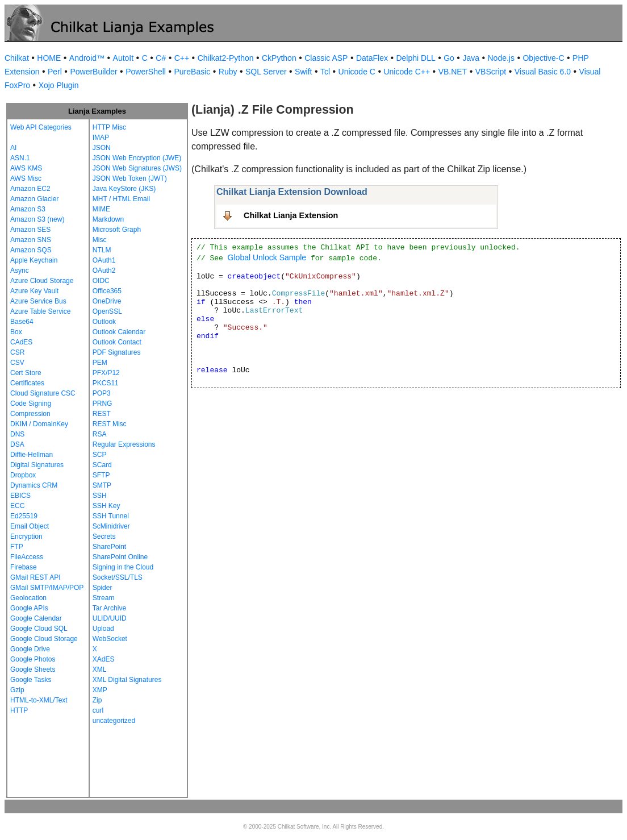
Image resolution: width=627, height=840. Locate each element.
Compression (30, 414)
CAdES (21, 342)
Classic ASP (326, 58)
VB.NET (453, 72)
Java (471, 58)
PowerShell (146, 72)
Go (449, 58)
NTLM (102, 250)
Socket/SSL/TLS (118, 577)
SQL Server (266, 72)
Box (16, 332)
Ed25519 (24, 516)
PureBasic (192, 72)
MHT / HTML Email (121, 199)
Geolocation (28, 598)
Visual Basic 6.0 (543, 72)
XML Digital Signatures (127, 680)
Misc (100, 240)
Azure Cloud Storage (42, 281)
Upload (103, 629)
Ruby (228, 72)
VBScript (491, 72)
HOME (49, 58)
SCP (100, 455)
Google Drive (30, 649)
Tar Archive (109, 608)
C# (161, 58)
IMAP (101, 138)
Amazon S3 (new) (37, 219)
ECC (17, 506)
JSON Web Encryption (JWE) (137, 158)
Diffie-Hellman (32, 455)
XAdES (104, 659)
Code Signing (31, 404)
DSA (17, 444)
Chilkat (17, 58)
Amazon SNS (31, 240)
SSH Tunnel (111, 516)
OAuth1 (104, 260)
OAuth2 (104, 271)
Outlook (104, 322)
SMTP (102, 485)
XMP (100, 690)
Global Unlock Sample (267, 257)
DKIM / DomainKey (39, 424)
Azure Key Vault (34, 291)
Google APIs (29, 608)
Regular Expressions (124, 444)
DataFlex (372, 58)
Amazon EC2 (30, 189)
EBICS (20, 496)
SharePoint (109, 547)
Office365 (107, 291)
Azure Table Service (41, 311)
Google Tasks (31, 680)
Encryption (26, 537)
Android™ (87, 58)
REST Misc (110, 424)
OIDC (101, 281)
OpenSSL (107, 311)
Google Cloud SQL (39, 629)
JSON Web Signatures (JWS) (137, 168)
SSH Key (106, 506)
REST (102, 414)
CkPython (279, 58)
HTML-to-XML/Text (39, 700)
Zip (97, 700)
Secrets (104, 537)
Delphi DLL (415, 58)
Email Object (30, 526)
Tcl (325, 72)
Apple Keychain (34, 260)
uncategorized (114, 721)
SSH (100, 496)
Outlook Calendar (119, 332)
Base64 (22, 322)
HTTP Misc (109, 127)
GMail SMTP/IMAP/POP (47, 588)
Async (20, 271)
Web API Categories (41, 127)
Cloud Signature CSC (43, 393)
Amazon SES (30, 230)
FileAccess (27, 557)
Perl (55, 72)
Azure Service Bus (38, 301)
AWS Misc (26, 178)
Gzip (17, 690)
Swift (303, 72)
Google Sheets (33, 669)
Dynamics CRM (34, 485)
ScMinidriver (111, 526)
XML (100, 669)
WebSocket (110, 639)
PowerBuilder (93, 72)
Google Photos (33, 659)
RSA (100, 434)
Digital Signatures (37, 465)
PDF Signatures (117, 352)
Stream (104, 598)
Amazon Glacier (34, 199)
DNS (17, 434)
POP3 (102, 393)
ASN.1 (20, 158)
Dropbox (23, 475)
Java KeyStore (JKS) (124, 189)
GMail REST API (35, 577)
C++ (182, 58)
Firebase (24, 567)
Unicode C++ (407, 72)
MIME (101, 209)
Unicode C (357, 72)
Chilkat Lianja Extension (291, 215)
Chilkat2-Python (226, 58)
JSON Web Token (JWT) (130, 178)
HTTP (19, 710)
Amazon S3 (28, 209)
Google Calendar (36, 618)
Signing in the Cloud (123, 567)
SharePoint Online (120, 557)
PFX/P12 (106, 373)
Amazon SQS (31, 250)
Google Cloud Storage (44, 639)
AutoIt (124, 58)
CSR (17, 352)
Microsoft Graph (117, 230)
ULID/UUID (110, 618)
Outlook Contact (117, 342)
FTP (17, 547)
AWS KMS (26, 168)
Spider (103, 588)
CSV (17, 363)
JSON (102, 148)
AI (13, 148)
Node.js (501, 58)
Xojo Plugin (59, 85)
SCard (102, 465)
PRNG (103, 404)
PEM (100, 363)
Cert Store (26, 373)
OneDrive (107, 301)
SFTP (101, 475)
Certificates (27, 383)
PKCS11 (106, 383)
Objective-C (543, 58)
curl (98, 710)
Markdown (108, 219)
